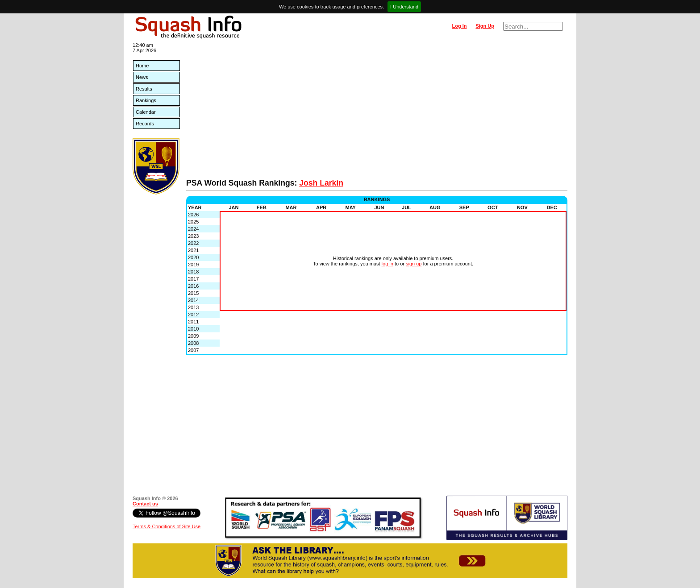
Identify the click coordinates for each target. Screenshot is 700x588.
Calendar (146, 112)
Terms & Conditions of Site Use (167, 526)
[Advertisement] (377, 112)
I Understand (404, 7)
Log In (459, 26)
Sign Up (485, 26)
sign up (414, 264)
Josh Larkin (321, 183)
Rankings (146, 100)
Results (144, 89)
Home (142, 66)
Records (145, 124)
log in (387, 264)
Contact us (145, 504)
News (142, 77)
